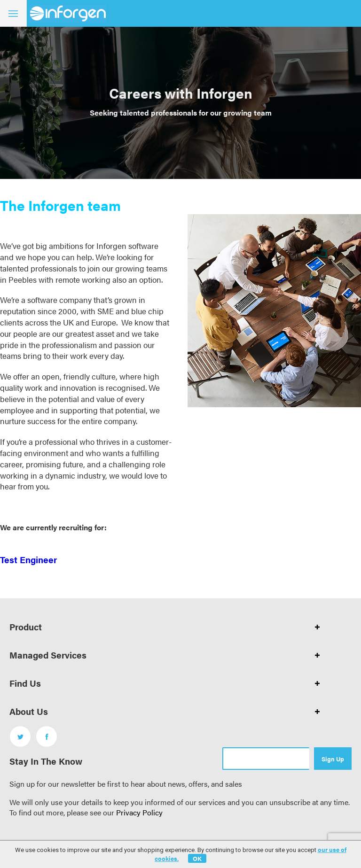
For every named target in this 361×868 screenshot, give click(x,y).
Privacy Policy (139, 812)
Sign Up (333, 759)
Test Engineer (28, 559)
